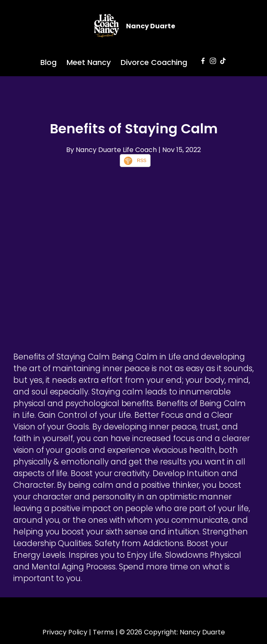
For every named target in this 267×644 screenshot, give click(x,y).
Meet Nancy (89, 62)
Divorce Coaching (154, 62)
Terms (103, 632)
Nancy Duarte (151, 26)
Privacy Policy (65, 632)
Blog (48, 62)
